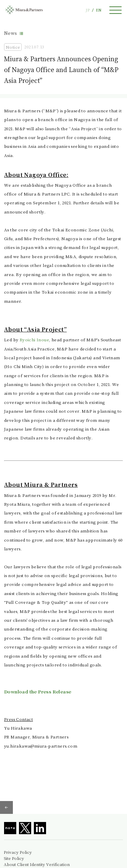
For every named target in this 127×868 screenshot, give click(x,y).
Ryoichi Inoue (34, 339)
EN (99, 10)
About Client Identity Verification (37, 864)
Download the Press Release (38, 692)
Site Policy (14, 858)
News (11, 33)
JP (88, 10)
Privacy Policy (18, 852)
